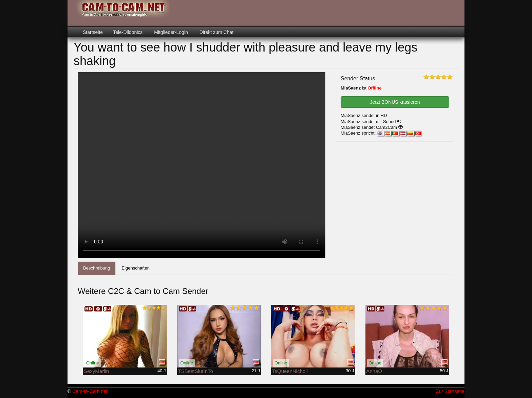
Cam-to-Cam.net (90, 391)
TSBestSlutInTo (196, 371)
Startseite (93, 32)
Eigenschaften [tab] (136, 268)
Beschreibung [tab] (97, 268)
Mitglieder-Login (170, 32)
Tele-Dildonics (128, 32)
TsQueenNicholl (290, 371)
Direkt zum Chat (216, 32)
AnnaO (374, 371)
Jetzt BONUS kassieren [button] (395, 102)
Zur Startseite (450, 391)
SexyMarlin (96, 371)
